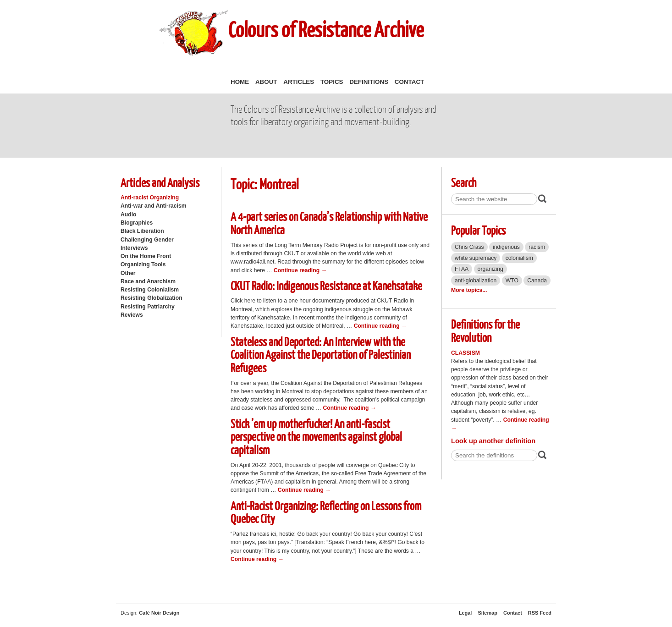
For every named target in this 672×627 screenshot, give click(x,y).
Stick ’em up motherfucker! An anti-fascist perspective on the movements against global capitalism (316, 436)
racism (537, 247)
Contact (409, 82)
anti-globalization (476, 280)
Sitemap (487, 613)
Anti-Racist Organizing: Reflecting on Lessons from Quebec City (326, 512)
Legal (465, 613)
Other (128, 273)
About (266, 82)
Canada (537, 280)
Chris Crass (469, 247)
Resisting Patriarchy (148, 307)
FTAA (462, 269)
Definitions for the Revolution (485, 330)
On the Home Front (146, 256)
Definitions (369, 82)
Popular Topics (478, 230)
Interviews (134, 248)
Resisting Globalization (151, 298)
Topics (332, 82)
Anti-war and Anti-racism (154, 206)
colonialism (519, 258)
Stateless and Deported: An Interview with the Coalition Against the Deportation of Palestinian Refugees (321, 354)
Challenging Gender (147, 240)
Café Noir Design (159, 613)
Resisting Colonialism (150, 290)
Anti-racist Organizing (150, 198)
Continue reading (300, 270)
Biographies (137, 223)
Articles (299, 82)
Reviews (132, 315)
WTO (512, 280)
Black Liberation (142, 231)
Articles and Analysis (160, 182)
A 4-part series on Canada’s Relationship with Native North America (329, 223)
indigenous (506, 247)
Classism (465, 353)
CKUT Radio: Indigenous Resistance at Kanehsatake (326, 285)
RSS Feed (540, 613)
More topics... (469, 290)
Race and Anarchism (148, 281)
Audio (128, 214)
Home (240, 82)
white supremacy (476, 258)
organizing (490, 269)
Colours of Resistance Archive (326, 29)
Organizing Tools (143, 264)
